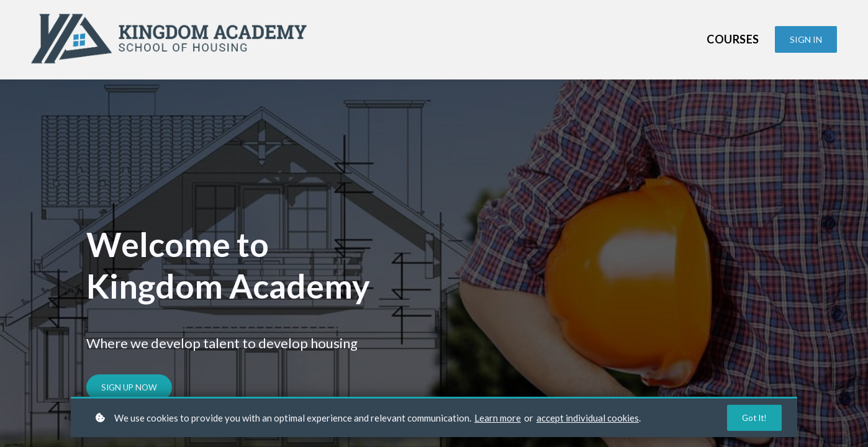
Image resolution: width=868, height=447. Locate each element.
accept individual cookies (588, 417)
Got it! (753, 418)
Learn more (498, 417)
